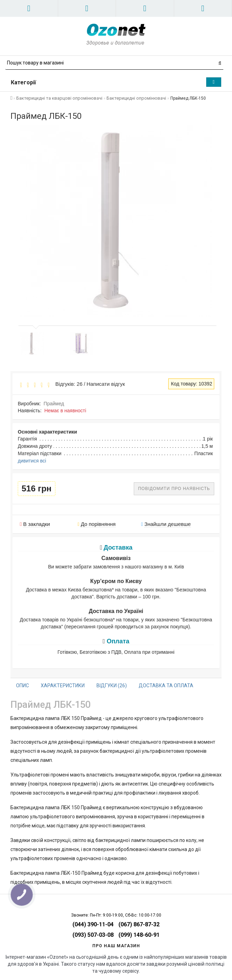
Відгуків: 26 (67, 384)
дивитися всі (32, 461)
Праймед (54, 404)
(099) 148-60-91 (139, 935)
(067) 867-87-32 (139, 924)
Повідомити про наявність (174, 489)
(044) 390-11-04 (93, 924)
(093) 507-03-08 (93, 935)
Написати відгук (106, 384)
